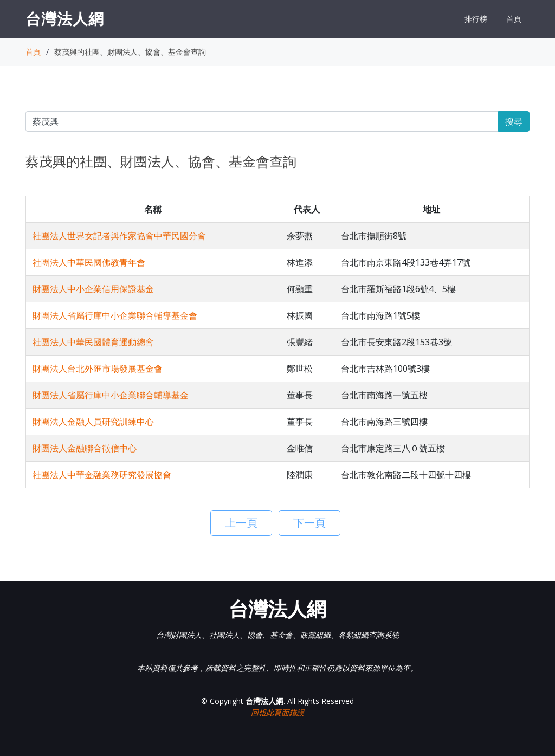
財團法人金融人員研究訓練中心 (93, 422)
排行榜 (476, 19)
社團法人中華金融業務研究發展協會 (102, 475)
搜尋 (514, 121)
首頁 (514, 19)
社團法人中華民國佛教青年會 (89, 262)
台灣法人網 (65, 18)
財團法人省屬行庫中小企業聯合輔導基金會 (115, 315)
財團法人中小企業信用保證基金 (93, 289)
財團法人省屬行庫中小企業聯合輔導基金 (111, 395)
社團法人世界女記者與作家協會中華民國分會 (119, 236)
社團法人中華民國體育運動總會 (93, 342)
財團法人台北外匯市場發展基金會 (98, 369)
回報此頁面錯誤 (277, 712)
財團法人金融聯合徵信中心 (85, 448)
